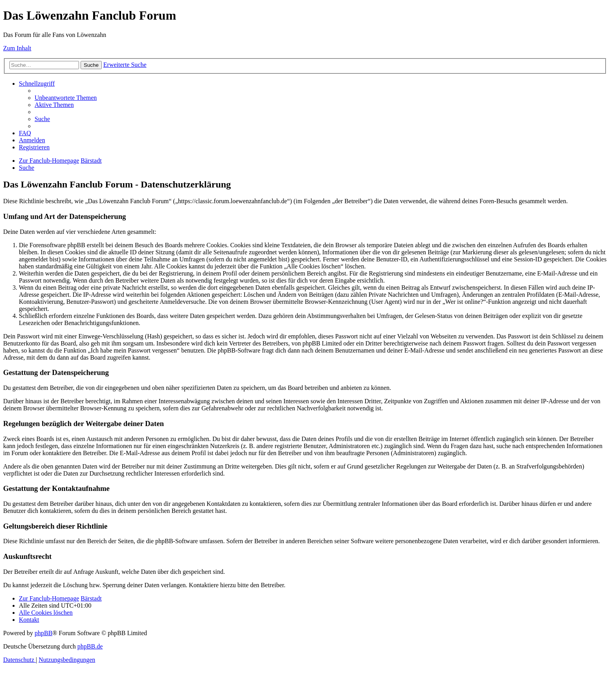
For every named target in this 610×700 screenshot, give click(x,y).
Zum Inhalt (17, 48)
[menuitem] (66, 98)
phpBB (43, 633)
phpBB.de (90, 646)
